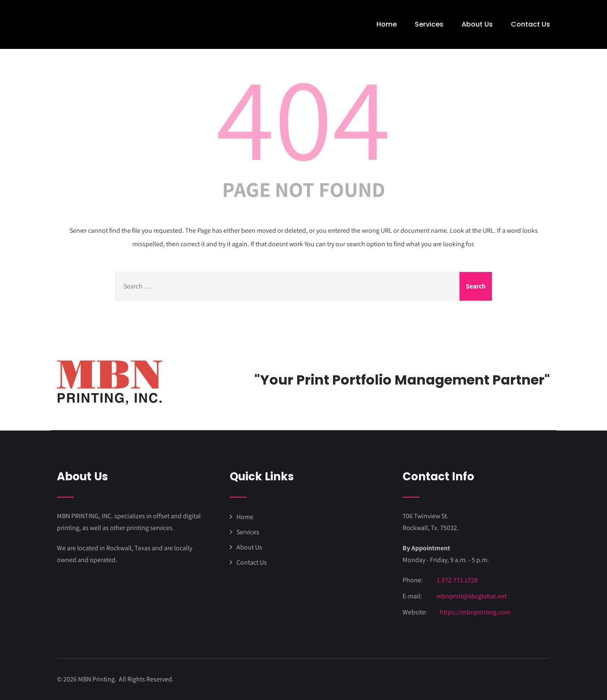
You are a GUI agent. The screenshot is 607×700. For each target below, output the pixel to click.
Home (387, 24)
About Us (477, 24)
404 (303, 116)
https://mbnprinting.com (475, 612)
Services (429, 24)
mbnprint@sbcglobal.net (471, 596)
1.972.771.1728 (457, 580)
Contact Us (530, 24)
